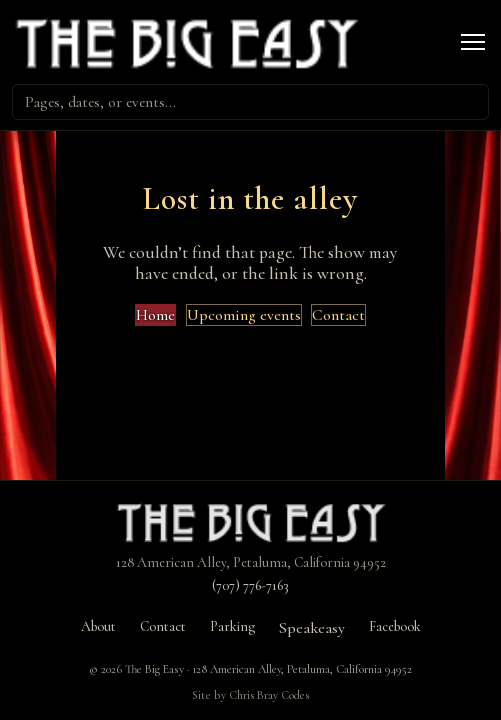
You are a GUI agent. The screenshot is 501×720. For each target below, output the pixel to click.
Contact (338, 315)
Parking (232, 626)
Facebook (395, 626)
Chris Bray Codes (269, 695)
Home (155, 315)
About (98, 626)
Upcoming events (244, 315)
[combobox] (250, 102)
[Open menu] (473, 42)
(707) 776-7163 (250, 585)
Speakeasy (312, 628)
